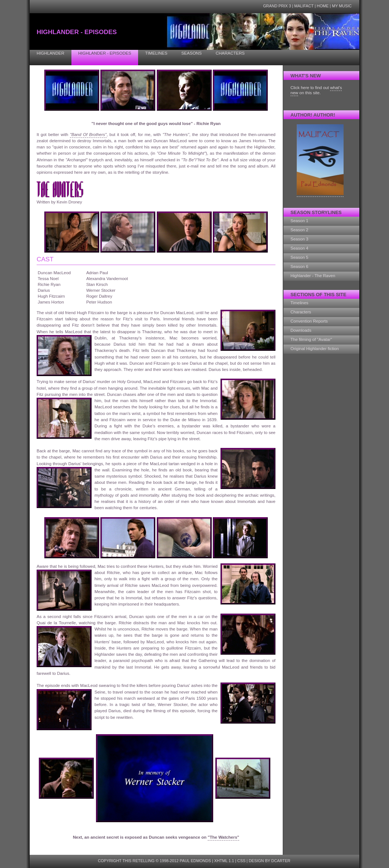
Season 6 (299, 266)
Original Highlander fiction (315, 349)
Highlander (51, 53)
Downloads (301, 330)
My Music (342, 6)
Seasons (192, 53)
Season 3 (299, 239)
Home (323, 6)
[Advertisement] (320, 469)
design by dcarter (270, 861)
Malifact (304, 6)
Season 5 (299, 257)
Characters (230, 53)
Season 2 (299, 230)
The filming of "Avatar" (311, 339)
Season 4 (299, 248)
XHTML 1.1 (224, 861)
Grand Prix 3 (277, 6)
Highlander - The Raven (313, 276)
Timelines (156, 53)
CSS (241, 861)
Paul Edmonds (195, 861)
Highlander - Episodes (105, 53)
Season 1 (299, 221)
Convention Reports (309, 321)
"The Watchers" (223, 837)
